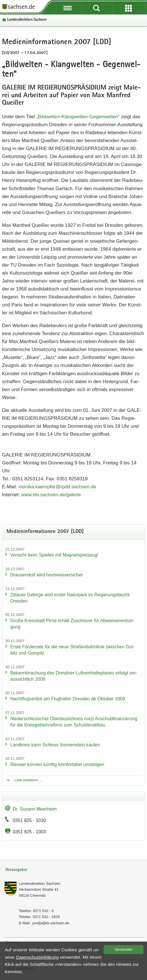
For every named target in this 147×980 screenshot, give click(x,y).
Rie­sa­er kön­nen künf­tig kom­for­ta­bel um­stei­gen (57, 764)
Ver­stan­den (124, 950)
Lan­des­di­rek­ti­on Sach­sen (27, 20)
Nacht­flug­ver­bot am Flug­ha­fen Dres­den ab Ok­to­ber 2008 (68, 699)
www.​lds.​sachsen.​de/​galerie (51, 495)
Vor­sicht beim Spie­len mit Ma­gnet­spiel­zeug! (54, 555)
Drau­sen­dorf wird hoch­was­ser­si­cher (46, 575)
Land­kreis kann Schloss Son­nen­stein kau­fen (55, 745)
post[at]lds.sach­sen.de (51, 923)
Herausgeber (16, 870)
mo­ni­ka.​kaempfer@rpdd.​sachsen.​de (57, 487)
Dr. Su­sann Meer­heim (35, 809)
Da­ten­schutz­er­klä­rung (37, 957)
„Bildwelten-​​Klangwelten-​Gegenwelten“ (79, 117)
